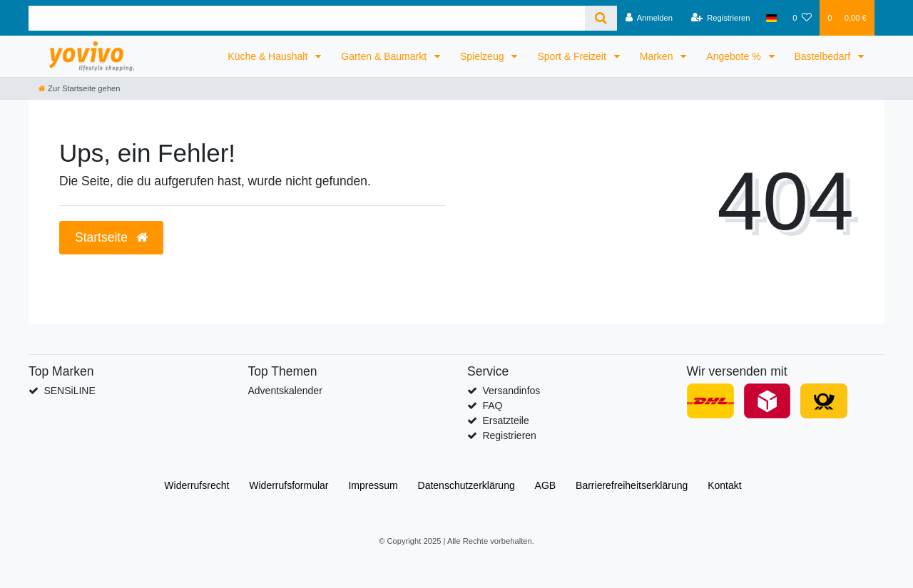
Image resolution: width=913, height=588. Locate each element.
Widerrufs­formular (289, 485)
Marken (658, 56)
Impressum (373, 485)
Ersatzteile (505, 421)
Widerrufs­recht (197, 485)
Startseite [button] (111, 237)
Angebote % (735, 56)
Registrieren (509, 435)
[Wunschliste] (802, 18)
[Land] (771, 18)
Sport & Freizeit (573, 56)
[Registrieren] (720, 18)
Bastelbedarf (824, 56)
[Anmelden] (649, 18)
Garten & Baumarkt (385, 56)
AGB (546, 485)
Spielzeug (483, 56)
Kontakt (724, 485)
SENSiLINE (69, 391)
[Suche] (601, 18)
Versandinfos (511, 391)
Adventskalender (285, 391)
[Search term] (307, 18)
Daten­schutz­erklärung (466, 485)
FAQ (492, 406)
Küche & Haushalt (269, 56)
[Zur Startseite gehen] (79, 88)
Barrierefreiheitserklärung (632, 485)
